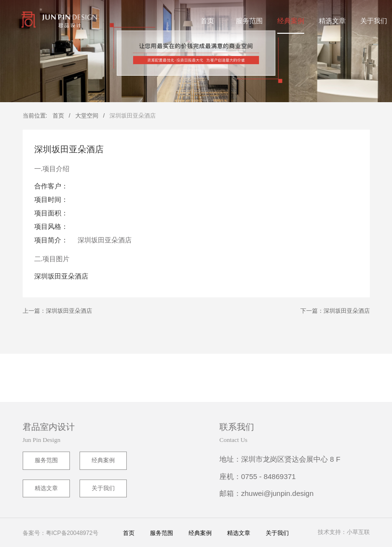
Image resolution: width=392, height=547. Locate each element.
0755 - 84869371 (268, 476)
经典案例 (291, 21)
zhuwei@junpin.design (277, 493)
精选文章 (332, 21)
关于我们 (374, 21)
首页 (207, 21)
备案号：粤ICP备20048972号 (61, 533)
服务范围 (249, 21)
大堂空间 (87, 116)
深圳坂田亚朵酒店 (133, 116)
